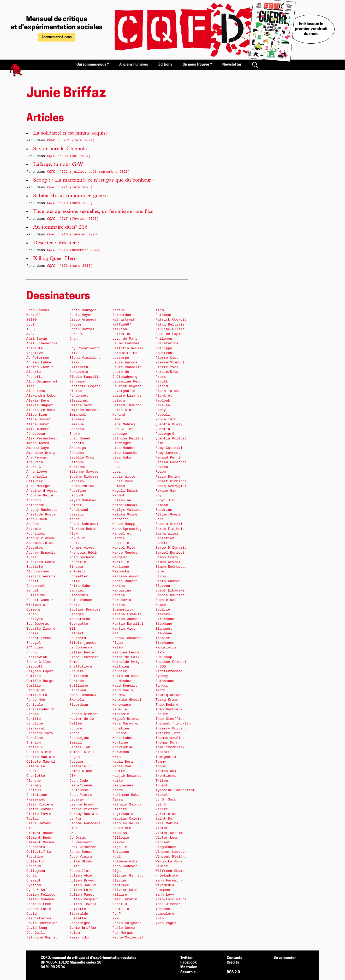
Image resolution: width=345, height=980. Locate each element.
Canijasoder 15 (41, 709)
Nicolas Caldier (128, 819)
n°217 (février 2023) (73, 219)
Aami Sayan (37, 339)
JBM (73, 776)
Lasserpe (121, 358)
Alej (31, 386)
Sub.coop (164, 657)
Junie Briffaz (83, 928)
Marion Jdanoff (127, 619)
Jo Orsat (78, 838)
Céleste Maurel (41, 762)
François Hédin (84, 553)
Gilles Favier (83, 653)
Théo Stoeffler (170, 719)
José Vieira (81, 857)
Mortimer (121, 743)
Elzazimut (79, 401)
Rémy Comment (168, 453)
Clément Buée (39, 838)
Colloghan (36, 871)
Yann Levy (165, 895)
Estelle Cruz (82, 458)
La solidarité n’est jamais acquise (70, 134)
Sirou (161, 576)
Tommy (161, 762)
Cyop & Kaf (37, 890)
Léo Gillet (123, 429)
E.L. (74, 343)
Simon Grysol (168, 562)
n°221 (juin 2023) (70, 187)
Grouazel (78, 671)
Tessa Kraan (167, 700)
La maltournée (126, 343)
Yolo (160, 918)
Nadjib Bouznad (127, 776)
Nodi (117, 857)
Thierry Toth (168, 733)
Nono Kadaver (125, 866)
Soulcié (163, 610)
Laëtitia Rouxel (128, 348)
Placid (162, 386)
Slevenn (163, 586)
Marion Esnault (127, 614)
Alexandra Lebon (42, 396)
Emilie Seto (81, 405)
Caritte (34, 719)
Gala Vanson (81, 600)
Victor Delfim (169, 833)
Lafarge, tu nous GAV (58, 165)
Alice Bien (37, 415)
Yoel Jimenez (168, 904)
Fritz (75, 581)
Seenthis (188, 972)
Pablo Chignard (127, 923)
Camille (34, 676)
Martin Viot (124, 629)
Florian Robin (83, 529)
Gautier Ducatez (85, 610)
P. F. (118, 914)
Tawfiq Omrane (169, 695)
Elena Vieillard (85, 358)
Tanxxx (162, 686)
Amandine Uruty (41, 453)
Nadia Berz (123, 762)
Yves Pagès (166, 923)
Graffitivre (81, 667)
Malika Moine (125, 515)
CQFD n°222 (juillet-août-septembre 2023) (88, 172)
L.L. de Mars (125, 339)
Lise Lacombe (125, 453)
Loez (117, 467)
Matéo (118, 648)
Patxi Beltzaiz (170, 325)
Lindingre (122, 443)
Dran (74, 339)
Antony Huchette (42, 510)
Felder (76, 505)
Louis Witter (125, 477)
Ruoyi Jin (165, 500)
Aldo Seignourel (42, 382)
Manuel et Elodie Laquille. (122, 538)
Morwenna (121, 752)
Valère (162, 809)
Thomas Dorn (167, 743)
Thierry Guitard (171, 729)
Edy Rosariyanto (85, 348)
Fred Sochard (82, 557)
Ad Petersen (38, 358)
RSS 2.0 (233, 972)
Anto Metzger (39, 486)
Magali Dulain (126, 491)
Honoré (76, 729)
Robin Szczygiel (171, 486)
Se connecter (285, 958)
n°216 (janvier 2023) (73, 234)
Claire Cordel (40, 809)
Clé (29, 828)
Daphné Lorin (39, 909)
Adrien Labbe (39, 363)
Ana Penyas (37, 458)
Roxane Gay (166, 491)
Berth (32, 614)
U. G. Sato (166, 800)
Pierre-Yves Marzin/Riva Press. (167, 372)
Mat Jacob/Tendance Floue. (127, 638)
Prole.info (166, 419)
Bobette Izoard (41, 629)
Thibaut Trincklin (173, 724)
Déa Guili (36, 933)
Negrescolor (124, 814)
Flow (74, 534)
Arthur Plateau (41, 538)
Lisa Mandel (124, 448)
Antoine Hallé (40, 495)
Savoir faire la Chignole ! (61, 149)
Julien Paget (82, 895)
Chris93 (34, 790)
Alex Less (36, 391)
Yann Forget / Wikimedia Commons (169, 885)
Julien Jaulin (83, 885)
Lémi (117, 419)
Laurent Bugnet (127, 386)
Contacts (234, 958)
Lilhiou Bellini (128, 439)
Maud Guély (123, 690)
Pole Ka (163, 405)
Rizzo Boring (168, 477)
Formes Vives (82, 548)
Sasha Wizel (167, 534)
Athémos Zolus (40, 543)
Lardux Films (125, 353)
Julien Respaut (84, 899)
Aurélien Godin (41, 562)
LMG (116, 462)
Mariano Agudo (126, 576)
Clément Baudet (41, 833)
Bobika (33, 633)
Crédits (233, 963)
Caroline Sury (40, 733)
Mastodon (189, 967)
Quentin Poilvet (171, 439)
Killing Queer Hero (55, 259)
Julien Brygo (82, 881)
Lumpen (119, 486)
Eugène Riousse (84, 477)
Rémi (160, 443)
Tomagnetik (166, 757)
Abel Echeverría (42, 343)
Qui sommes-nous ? (93, 65)
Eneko (75, 434)
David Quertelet (42, 923)
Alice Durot (38, 424)
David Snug (37, 928)
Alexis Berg (38, 401)
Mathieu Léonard (128, 653)
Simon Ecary (167, 557)
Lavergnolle (124, 391)
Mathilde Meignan (129, 662)
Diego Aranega (83, 320)
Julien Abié (81, 876)
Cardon (33, 714)
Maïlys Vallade (127, 510)
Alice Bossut (39, 419)
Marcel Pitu (124, 548)
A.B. (31, 334)
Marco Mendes (125, 553)
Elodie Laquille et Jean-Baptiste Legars (85, 382)
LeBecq (119, 401)
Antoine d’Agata (42, 491)
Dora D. (77, 334)
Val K (161, 805)
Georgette (79, 624)
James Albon (81, 771)
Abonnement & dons (57, 37)
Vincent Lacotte (171, 852)
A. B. (32, 329)
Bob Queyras (38, 624)
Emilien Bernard (85, 410)
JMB (73, 833)
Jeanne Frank (82, 805)
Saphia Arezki (169, 524)
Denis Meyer (81, 315)
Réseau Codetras (171, 462)
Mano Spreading (127, 529)
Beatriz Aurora (41, 576)
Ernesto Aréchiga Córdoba (78, 448)
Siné (160, 572)
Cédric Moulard (41, 757)
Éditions (165, 65)
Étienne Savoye (84, 472)
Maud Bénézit (125, 686)
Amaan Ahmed (38, 443)
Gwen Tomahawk (83, 695)
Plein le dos (168, 391)
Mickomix (121, 714)
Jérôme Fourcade (85, 823)
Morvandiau (123, 747)
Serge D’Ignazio (171, 548)
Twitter (186, 958)
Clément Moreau (41, 842)
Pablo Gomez (124, 928)
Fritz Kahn (80, 586)
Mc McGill (122, 695)
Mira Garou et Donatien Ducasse (126, 728)
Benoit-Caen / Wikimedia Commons (40, 605)
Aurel (32, 557)
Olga (117, 871)
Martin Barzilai (128, 624)
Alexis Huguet (40, 405)
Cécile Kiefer (40, 752)
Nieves (119, 842)
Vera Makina (167, 823)
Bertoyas (35, 619)
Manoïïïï (121, 519)
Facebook (189, 963)
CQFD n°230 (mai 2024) (69, 156)
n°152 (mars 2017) (70, 266)
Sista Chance (168, 581)
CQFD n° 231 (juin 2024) (71, 140)
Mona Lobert (124, 738)
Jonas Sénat (81, 852)
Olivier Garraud (128, 876)
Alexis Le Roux (41, 410)
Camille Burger (41, 681)
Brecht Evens (39, 638)
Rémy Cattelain (170, 448)
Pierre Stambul (170, 363)
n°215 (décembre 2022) (74, 250)
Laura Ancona (125, 363)
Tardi (161, 690)
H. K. (75, 709)
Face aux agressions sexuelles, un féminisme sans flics (93, 212)
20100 (32, 320)
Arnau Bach (37, 519)
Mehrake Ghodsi (127, 700)
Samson (162, 505)
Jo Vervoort (81, 842)
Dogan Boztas (82, 329)
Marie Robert (125, 581)
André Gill (37, 467)
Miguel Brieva (126, 719)
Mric (117, 757)
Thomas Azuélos (170, 738)
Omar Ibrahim (125, 899)
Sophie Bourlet (170, 595)
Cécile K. (36, 747)
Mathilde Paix (126, 657)
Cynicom (34, 885)
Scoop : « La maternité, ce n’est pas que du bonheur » (94, 181)
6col (31, 325)
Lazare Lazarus (127, 396)
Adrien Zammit (40, 367)
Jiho (74, 828)
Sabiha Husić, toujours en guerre (70, 196)
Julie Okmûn (81, 862)
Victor (162, 828)
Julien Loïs (81, 890)
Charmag (34, 785)
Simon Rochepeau (171, 567)
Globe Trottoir (84, 657)
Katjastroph (124, 320)
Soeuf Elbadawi (170, 591)
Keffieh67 (122, 325)
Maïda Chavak (125, 505)
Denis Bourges (83, 310)
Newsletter (232, 65)
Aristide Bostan (42, 515)
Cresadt (34, 881)
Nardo (118, 790)
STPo (160, 653)
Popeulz (163, 415)
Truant (162, 785)
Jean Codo (79, 781)
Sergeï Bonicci (170, 553)
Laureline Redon (128, 382)
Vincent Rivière (171, 857)
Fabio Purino (82, 486)
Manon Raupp (124, 524)
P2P (116, 918)
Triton (162, 781)
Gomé (74, 662)
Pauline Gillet (170, 329)
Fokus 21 (78, 538)
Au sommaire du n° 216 (60, 228)
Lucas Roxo (123, 481)
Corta (32, 876)
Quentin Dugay (169, 424)
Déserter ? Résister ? (56, 243)
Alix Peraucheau (42, 439)
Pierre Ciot (167, 358)
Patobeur (164, 315)
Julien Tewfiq (83, 904)
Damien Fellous (41, 895)
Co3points (36, 847)
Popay (161, 410)
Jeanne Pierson (84, 809)
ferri (75, 519)
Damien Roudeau (41, 899)
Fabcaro (77, 481)
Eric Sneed (80, 439)
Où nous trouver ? (197, 65)
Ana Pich (35, 462)
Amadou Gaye (38, 448)
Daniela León (39, 904)
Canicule (35, 705)
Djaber (76, 325)
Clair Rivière (40, 805)
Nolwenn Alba (125, 862)
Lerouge (120, 434)
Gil (73, 629)
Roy (159, 495)
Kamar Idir (80, 938)
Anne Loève (37, 472)
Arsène (33, 524)
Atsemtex (35, 548)
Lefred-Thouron (127, 405)
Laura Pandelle (127, 367)
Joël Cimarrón (83, 847)
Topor (161, 766)
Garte (75, 605)
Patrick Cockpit (171, 320)
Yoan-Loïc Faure (171, 899)
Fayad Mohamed (83, 500)
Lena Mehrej (124, 424)
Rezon (161, 472)
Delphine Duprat (42, 938)
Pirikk (162, 382)
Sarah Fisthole (170, 529)
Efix (74, 353)
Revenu (162, 467)
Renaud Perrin (169, 458)
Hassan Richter (84, 714)
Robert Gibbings (171, 481)
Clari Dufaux (39, 823)
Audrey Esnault (41, 553)
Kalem (75, 933)
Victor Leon (167, 838)
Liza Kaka (122, 458)
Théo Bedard (167, 705)
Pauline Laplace (171, 334)
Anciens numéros (134, 65)
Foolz (75, 543)
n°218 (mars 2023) (70, 203)
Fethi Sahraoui (84, 524)
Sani (160, 519)
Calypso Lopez (40, 671)
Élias (75, 363)
